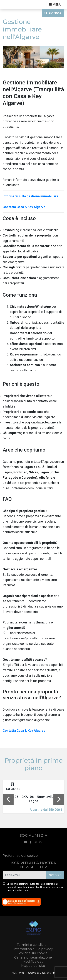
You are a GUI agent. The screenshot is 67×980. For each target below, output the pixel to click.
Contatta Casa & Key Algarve (24, 207)
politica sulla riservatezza (50, 887)
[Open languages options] (55, 5)
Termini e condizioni (33, 945)
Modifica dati (33, 962)
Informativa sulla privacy (33, 949)
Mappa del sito (33, 966)
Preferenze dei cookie (20, 856)
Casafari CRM (48, 973)
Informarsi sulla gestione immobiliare (30, 196)
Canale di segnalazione (33, 957)
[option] (33, 799)
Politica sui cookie (33, 953)
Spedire (55, 875)
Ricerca (53, 13)
